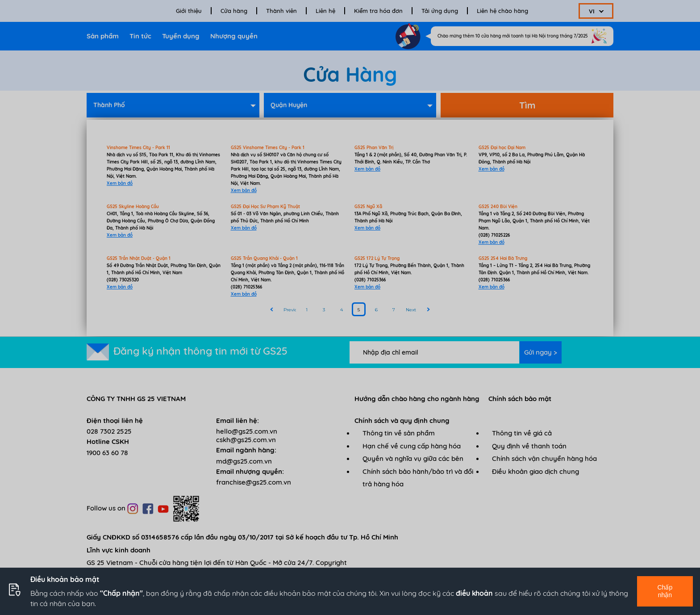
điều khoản (474, 593)
